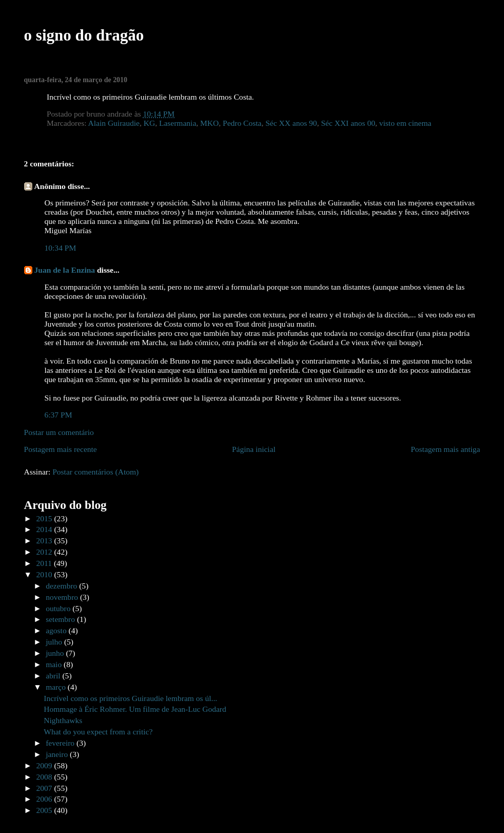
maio (55, 664)
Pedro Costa (242, 123)
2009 (45, 765)
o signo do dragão (84, 35)
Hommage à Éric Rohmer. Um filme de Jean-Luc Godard (135, 709)
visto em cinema (405, 123)
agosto (57, 630)
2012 (45, 552)
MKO (209, 123)
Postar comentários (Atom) (95, 472)
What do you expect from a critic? (98, 732)
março (57, 687)
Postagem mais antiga (445, 449)
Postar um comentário (59, 432)
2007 (45, 788)
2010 (45, 574)
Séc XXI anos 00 (348, 123)
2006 (45, 799)
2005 (45, 810)
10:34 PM (61, 248)
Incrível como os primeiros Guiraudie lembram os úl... (130, 698)
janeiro (58, 754)
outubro (59, 608)
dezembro (62, 586)
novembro (63, 597)
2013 (45, 541)
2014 (45, 529)
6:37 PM (59, 415)
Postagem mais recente (61, 449)
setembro (61, 619)
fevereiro (61, 743)
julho (55, 642)
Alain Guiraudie (114, 123)
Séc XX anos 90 (291, 123)
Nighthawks (63, 720)
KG (149, 123)
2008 (45, 777)
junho (56, 653)
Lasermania (178, 123)
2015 (45, 518)
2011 (45, 563)
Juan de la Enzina (65, 270)
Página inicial (254, 449)
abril (54, 676)
